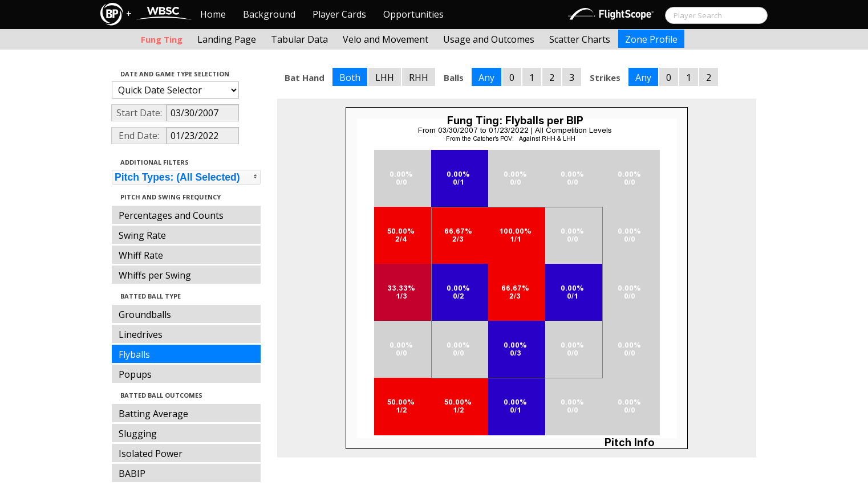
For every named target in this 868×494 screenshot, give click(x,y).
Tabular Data (299, 39)
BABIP (132, 473)
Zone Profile (651, 39)
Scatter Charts (580, 39)
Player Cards (339, 14)
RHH (419, 77)
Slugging (138, 434)
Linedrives (141, 334)
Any (486, 77)
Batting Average (153, 414)
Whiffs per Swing (155, 275)
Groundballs (145, 315)
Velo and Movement (386, 39)
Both (350, 77)
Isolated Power (151, 454)
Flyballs (134, 354)
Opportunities (413, 14)
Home (213, 14)
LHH (385, 77)
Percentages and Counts (171, 215)
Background (269, 14)
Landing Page (227, 39)
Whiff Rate (141, 255)
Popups (135, 374)
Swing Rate (142, 235)
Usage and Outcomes (489, 39)
